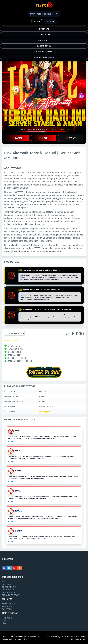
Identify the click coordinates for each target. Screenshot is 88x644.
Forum (5, 621)
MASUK (37, 22)
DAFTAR (17, 138)
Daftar (51, 22)
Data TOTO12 (8, 609)
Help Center (7, 618)
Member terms (34, 637)
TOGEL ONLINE (44, 35)
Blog (4, 623)
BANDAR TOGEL (44, 46)
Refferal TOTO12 (9, 606)
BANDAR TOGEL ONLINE (44, 57)
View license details (12, 340)
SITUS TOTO (44, 29)
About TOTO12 (8, 604)
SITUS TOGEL (44, 40)
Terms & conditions (18, 637)
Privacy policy (8, 639)
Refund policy (21, 639)
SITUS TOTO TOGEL (44, 52)
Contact (5, 637)
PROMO (71, 138)
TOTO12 (6, 582)
